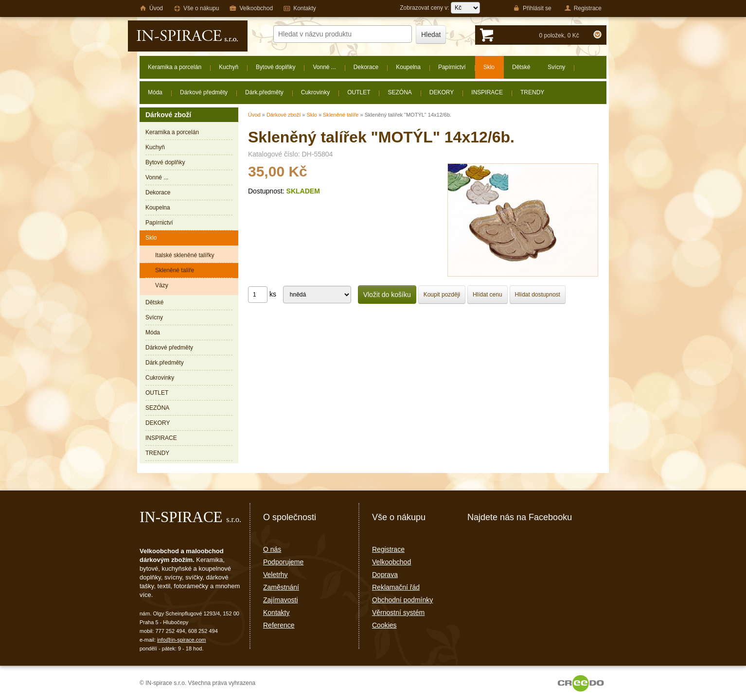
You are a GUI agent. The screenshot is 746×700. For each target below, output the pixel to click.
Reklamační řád (396, 587)
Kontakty (276, 612)
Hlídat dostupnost (538, 295)
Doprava (385, 575)
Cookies (384, 625)
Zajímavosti (281, 600)
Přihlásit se (532, 8)
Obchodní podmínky (402, 600)
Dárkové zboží (284, 115)
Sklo (311, 115)
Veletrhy (275, 575)
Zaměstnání (281, 587)
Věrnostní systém (398, 612)
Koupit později (442, 295)
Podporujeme (283, 562)
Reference (279, 625)
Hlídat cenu (488, 295)
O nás (272, 549)
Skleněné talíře (341, 115)
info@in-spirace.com (181, 640)
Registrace (388, 549)
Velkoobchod (391, 562)
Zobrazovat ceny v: (440, 8)
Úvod (254, 115)
